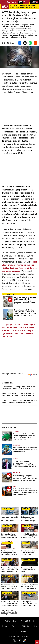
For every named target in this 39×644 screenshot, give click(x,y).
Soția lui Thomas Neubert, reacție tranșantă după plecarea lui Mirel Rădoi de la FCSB (19, 401)
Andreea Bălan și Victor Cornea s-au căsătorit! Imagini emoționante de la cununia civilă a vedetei (10, 570)
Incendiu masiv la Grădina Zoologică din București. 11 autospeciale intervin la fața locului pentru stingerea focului (25, 313)
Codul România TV (19, 631)
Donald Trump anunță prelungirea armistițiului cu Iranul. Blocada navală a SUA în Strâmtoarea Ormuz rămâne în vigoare (25, 464)
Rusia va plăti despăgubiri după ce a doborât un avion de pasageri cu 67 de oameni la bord (29, 604)
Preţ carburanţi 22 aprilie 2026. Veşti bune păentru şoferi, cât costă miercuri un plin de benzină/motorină (24, 437)
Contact (5, 626)
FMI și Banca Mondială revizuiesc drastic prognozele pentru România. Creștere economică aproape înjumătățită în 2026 (9, 519)
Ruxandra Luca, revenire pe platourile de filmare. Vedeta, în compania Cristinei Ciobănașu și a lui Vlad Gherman (25, 492)
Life (14, 486)
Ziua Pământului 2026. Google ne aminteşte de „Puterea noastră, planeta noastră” (25, 449)
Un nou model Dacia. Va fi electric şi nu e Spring (28, 570)
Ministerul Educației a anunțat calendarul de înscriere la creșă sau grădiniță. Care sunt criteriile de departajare (24, 6)
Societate (16, 445)
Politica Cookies (11, 621)
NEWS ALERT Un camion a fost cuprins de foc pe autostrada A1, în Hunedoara (9, 612)
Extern (15, 459)
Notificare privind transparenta (19, 636)
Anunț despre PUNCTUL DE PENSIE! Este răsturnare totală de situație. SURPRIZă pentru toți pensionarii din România (18, 395)
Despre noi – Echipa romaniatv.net (25, 626)
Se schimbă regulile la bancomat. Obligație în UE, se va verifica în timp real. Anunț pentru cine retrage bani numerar (29, 536)
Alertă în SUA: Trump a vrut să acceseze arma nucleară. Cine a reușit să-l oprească (10, 604)
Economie (17, 431)
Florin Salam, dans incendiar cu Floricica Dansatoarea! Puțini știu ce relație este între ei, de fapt (28, 519)
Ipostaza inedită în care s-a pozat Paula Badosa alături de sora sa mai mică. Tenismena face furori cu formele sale (9, 536)
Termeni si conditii (27, 621)
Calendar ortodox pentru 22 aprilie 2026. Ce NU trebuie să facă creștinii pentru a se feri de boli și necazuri (9, 587)
